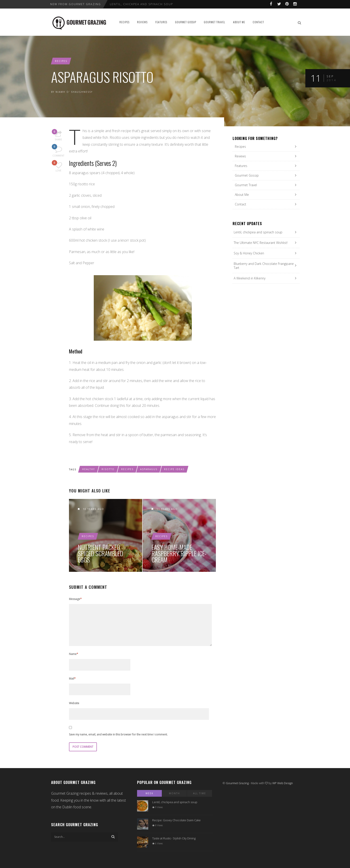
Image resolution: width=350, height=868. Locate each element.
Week (149, 793)
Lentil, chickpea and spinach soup (141, 4)
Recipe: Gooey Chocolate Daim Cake (176, 820)
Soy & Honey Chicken (249, 253)
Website (74, 703)
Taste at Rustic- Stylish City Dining (174, 838)
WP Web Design (283, 783)
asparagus (149, 469)
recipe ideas (174, 469)
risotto (108, 469)
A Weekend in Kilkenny (250, 278)
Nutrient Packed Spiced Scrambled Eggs (101, 553)
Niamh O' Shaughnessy (74, 92)
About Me (239, 22)
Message (75, 599)
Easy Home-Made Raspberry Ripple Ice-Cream (179, 553)
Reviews (142, 22)
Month (174, 793)
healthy (89, 469)
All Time (200, 793)
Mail (72, 679)
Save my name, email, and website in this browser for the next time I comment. (118, 734)
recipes (127, 469)
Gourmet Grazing (237, 783)
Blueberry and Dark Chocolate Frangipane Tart (264, 266)
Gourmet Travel (215, 22)
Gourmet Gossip (186, 22)
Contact (258, 22)
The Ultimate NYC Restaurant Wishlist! (261, 243)
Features (161, 22)
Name (74, 654)
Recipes (124, 22)
